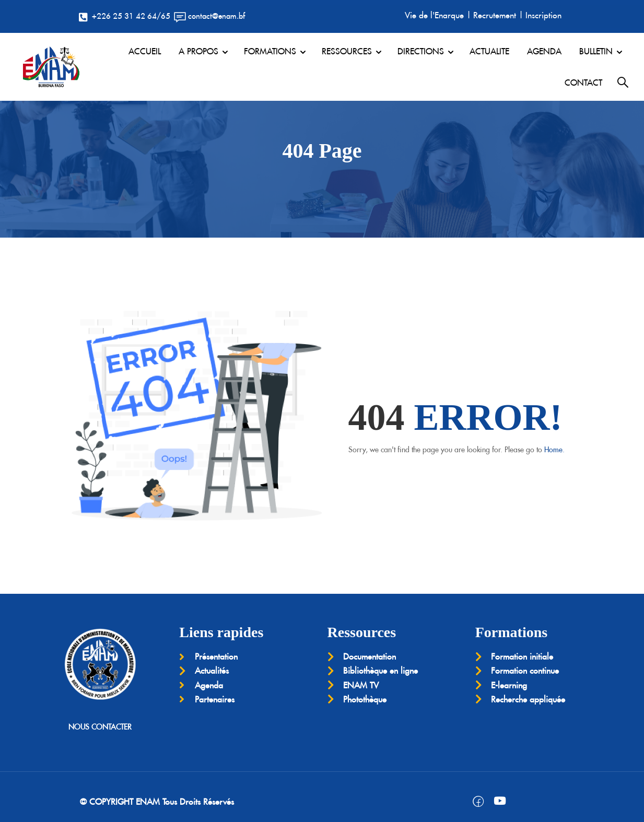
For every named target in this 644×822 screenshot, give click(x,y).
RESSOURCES (347, 51)
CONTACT (583, 83)
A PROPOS (198, 51)
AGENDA (544, 51)
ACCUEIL (145, 51)
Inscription (543, 15)
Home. (554, 450)
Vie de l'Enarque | (438, 15)
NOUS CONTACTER (100, 727)
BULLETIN (596, 51)
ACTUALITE (489, 51)
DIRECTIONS (421, 51)
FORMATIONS (270, 51)
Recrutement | (498, 15)
